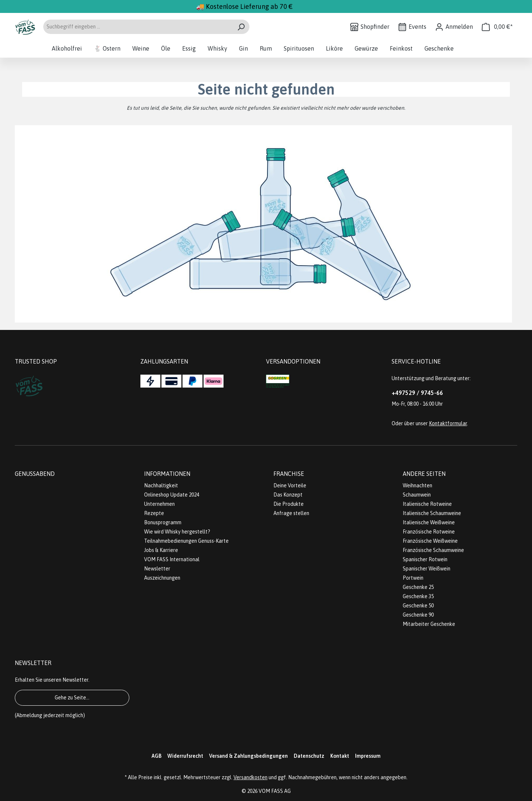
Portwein (413, 578)
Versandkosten (250, 777)
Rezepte (154, 513)
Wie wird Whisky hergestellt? (177, 532)
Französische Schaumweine (433, 550)
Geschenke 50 (418, 606)
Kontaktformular (448, 423)
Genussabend (35, 474)
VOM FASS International (172, 559)
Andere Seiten (424, 474)
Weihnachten (417, 485)
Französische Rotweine (429, 532)
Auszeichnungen (162, 578)
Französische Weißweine (430, 541)
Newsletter (157, 569)
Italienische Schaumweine (432, 513)
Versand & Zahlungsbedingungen (248, 756)
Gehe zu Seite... (72, 698)
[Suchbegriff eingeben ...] (138, 27)
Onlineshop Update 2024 (172, 495)
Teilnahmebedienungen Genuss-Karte (186, 541)
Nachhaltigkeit (161, 485)
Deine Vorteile (290, 485)
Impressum (368, 756)
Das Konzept (288, 495)
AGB (156, 756)
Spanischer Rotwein (425, 559)
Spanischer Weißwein (427, 569)
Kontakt (340, 756)
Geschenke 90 (418, 615)
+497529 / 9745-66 (417, 393)
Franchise (289, 474)
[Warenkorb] (497, 27)
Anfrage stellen (291, 513)
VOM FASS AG (275, 791)
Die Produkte (289, 504)
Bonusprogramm (163, 522)
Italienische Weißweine (429, 522)
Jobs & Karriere (161, 550)
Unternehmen (159, 504)
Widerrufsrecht (185, 756)
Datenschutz (309, 756)
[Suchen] (241, 27)
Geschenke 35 (418, 596)
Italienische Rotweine (427, 504)
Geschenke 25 (418, 587)
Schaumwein (417, 495)
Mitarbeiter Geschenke (429, 624)
